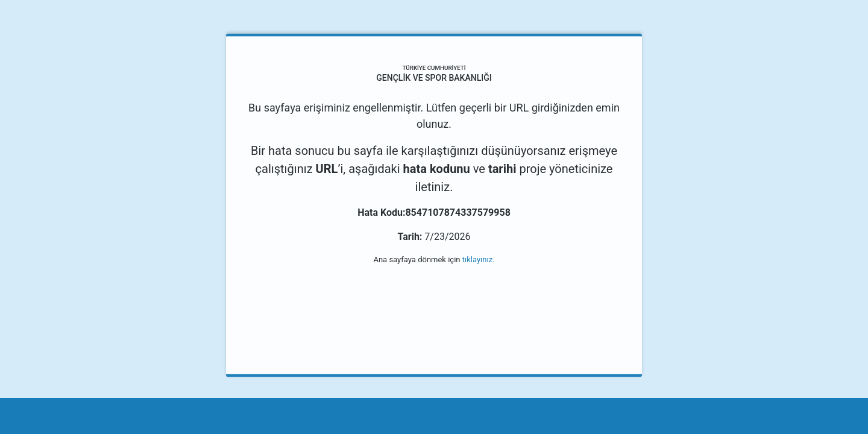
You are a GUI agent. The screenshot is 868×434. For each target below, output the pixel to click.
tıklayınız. (479, 259)
